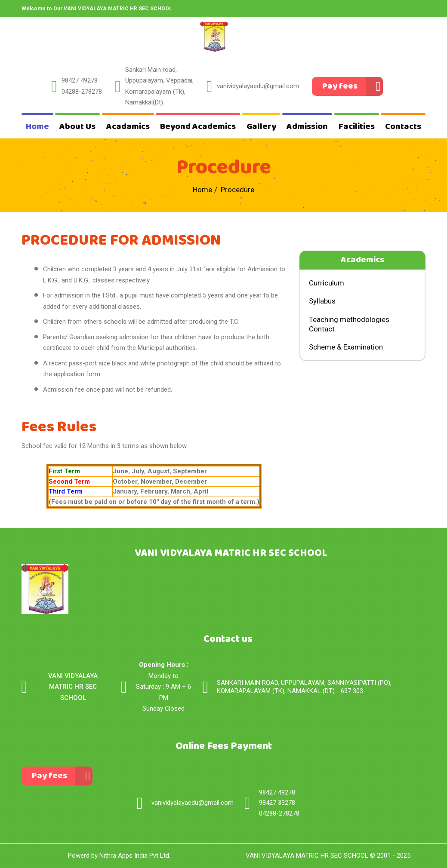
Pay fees (340, 86)
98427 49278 (80, 80)
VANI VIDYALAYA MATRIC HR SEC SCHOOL (307, 856)
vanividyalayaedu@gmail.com (258, 86)
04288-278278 (82, 92)
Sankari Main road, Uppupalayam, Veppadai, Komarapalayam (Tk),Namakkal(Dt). (159, 86)
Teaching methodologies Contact (349, 324)
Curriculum (327, 283)
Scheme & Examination (346, 347)
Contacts (403, 127)
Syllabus (322, 301)
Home (37, 127)
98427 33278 (277, 803)
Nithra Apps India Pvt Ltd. (135, 856)
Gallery (261, 127)
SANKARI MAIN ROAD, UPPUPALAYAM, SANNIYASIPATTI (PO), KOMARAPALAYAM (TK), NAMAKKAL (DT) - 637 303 (304, 687)
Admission (307, 127)
